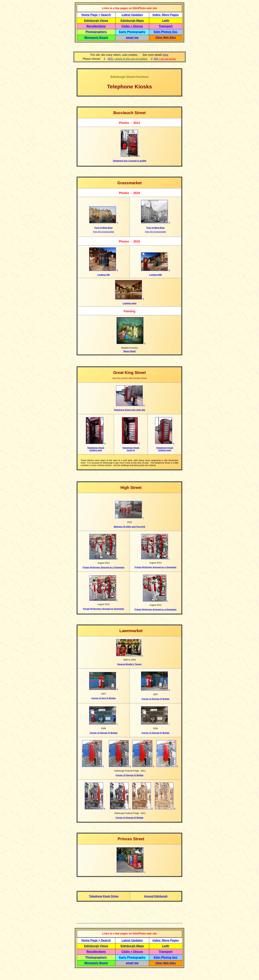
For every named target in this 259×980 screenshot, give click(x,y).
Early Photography (132, 32)
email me (132, 38)
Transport (166, 26)
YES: (127, 59)
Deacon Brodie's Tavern (129, 664)
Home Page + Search (96, 15)
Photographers (96, 32)
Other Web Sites (166, 38)
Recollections (96, 26)
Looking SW (103, 275)
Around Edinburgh (156, 896)
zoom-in (131, 450)
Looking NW (155, 275)
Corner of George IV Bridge (104, 733)
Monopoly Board (96, 38)
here (166, 55)
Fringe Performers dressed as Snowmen (103, 609)
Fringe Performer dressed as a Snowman (103, 567)
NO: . (165, 59)
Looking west (129, 303)
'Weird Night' (130, 351)
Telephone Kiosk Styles (104, 896)
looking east (96, 450)
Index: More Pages (166, 15)
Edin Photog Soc (166, 32)
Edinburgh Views (96, 21)
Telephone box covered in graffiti (129, 161)
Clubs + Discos (132, 26)
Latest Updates (132, 15)
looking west (165, 450)
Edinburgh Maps (132, 21)
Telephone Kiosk (96, 448)
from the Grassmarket (104, 232)
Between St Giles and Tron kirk (130, 527)
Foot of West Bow (104, 228)
